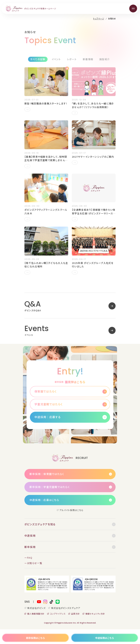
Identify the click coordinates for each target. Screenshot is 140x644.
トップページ (99, 19)
